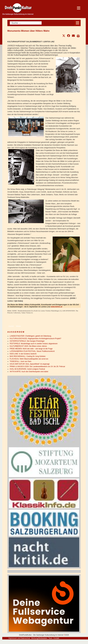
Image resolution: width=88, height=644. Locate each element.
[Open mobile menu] (77, 23)
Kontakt (56, 638)
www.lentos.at (56, 307)
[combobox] (26, 23)
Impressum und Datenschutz (19, 638)
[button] (64, 36)
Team (50, 638)
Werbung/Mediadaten (39, 638)
